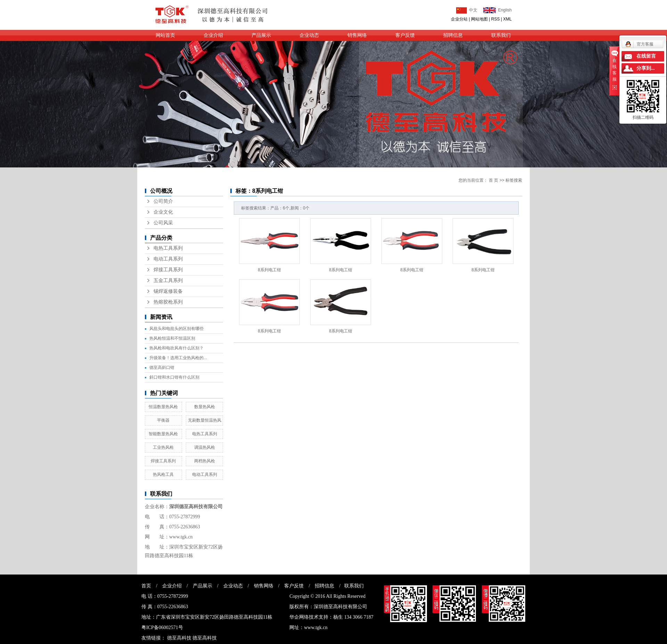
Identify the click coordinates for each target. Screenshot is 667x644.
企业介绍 (213, 35)
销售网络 (357, 35)
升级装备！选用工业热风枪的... (178, 358)
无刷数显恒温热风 (205, 420)
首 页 (493, 180)
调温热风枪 (205, 447)
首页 (146, 586)
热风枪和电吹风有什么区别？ (176, 348)
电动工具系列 (168, 259)
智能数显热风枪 (163, 434)
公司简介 (163, 201)
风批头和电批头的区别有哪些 (176, 329)
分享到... (646, 68)
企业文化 (163, 212)
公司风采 (163, 223)
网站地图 (479, 19)
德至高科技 (179, 638)
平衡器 (163, 420)
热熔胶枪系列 (168, 302)
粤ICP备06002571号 (162, 628)
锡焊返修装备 (168, 291)
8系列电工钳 (269, 270)
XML (507, 19)
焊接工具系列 (168, 270)
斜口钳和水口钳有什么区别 (174, 377)
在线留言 (646, 56)
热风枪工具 (163, 474)
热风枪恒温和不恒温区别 (172, 338)
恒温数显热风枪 (163, 407)
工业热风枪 (163, 447)
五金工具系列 (168, 280)
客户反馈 (405, 35)
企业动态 (309, 35)
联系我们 (501, 35)
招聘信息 (453, 35)
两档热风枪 (205, 461)
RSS (496, 19)
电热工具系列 (168, 248)
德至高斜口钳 (162, 368)
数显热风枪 (205, 407)
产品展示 (261, 35)
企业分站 (459, 19)
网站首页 (165, 35)
